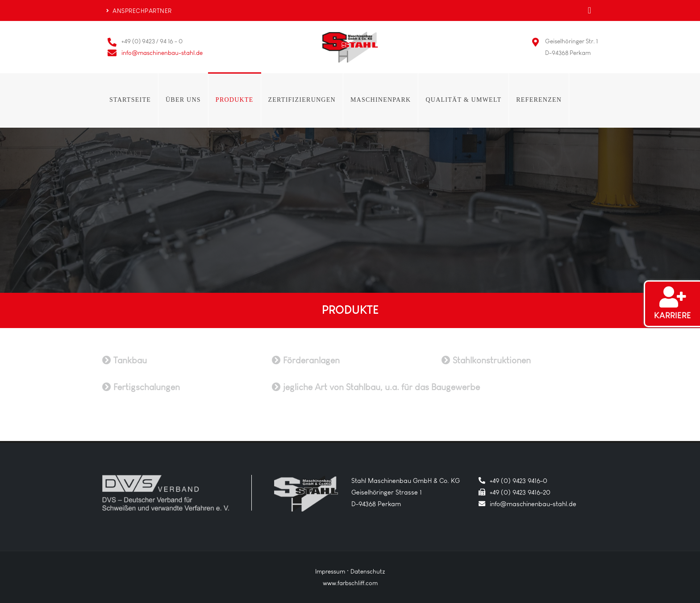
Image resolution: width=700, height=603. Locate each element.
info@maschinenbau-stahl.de (162, 53)
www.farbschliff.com (350, 583)
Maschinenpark (381, 100)
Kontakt (126, 153)
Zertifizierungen (302, 100)
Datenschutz (368, 571)
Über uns (183, 100)
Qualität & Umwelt (463, 100)
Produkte (235, 100)
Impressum (330, 571)
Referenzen (539, 100)
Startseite (130, 100)
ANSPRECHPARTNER (139, 11)
